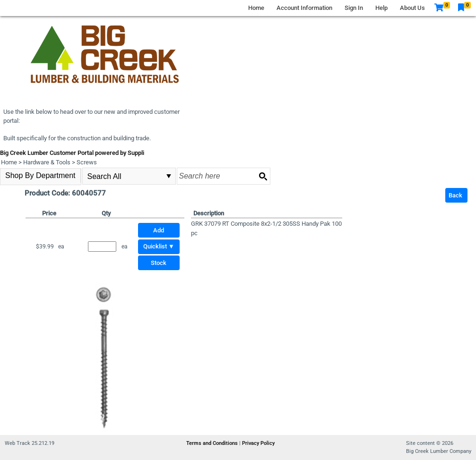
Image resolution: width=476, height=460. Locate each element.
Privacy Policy (258, 443)
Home (256, 8)
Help (381, 8)
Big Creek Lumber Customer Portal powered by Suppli (72, 153)
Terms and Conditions (213, 443)
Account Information (304, 8)
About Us (412, 8)
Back (455, 195)
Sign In (354, 8)
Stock (159, 263)
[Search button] (263, 176)
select (169, 176)
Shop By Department (40, 175)
